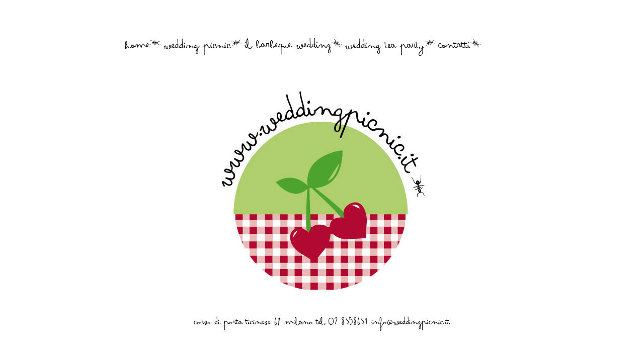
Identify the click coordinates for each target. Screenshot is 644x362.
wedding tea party (385, 49)
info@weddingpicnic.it (411, 325)
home (138, 48)
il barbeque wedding (288, 48)
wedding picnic (197, 49)
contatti (455, 48)
